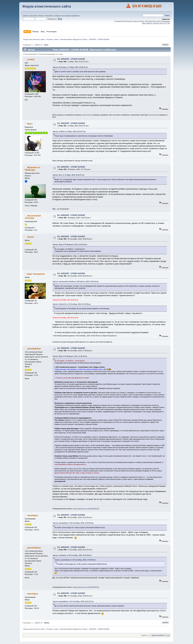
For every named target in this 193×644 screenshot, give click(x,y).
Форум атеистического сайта (47, 6)
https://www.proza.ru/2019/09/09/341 (86, 509)
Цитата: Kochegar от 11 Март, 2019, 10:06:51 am (70, 67)
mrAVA (31, 59)
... (34, 45)
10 (40, 45)
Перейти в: (145, 635)
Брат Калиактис (36, 274)
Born (30, 124)
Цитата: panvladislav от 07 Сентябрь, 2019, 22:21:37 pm (73, 602)
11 (42, 45)
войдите (58, 16)
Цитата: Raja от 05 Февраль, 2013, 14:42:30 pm (70, 245)
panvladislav (34, 349)
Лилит (31, 237)
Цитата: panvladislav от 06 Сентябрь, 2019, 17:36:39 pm (73, 523)
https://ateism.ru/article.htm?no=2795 (156, 23)
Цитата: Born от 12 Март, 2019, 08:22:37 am (69, 175)
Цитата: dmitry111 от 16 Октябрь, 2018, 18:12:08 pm (72, 304)
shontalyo (33, 515)
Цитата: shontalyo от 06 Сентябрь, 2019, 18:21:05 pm (72, 555)
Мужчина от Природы (32, 169)
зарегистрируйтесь (72, 16)
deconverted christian (33, 217)
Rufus (84, 39)
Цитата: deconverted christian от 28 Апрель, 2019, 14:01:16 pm (76, 282)
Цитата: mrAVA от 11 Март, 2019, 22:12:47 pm (69, 132)
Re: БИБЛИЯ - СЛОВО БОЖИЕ (71, 59)
